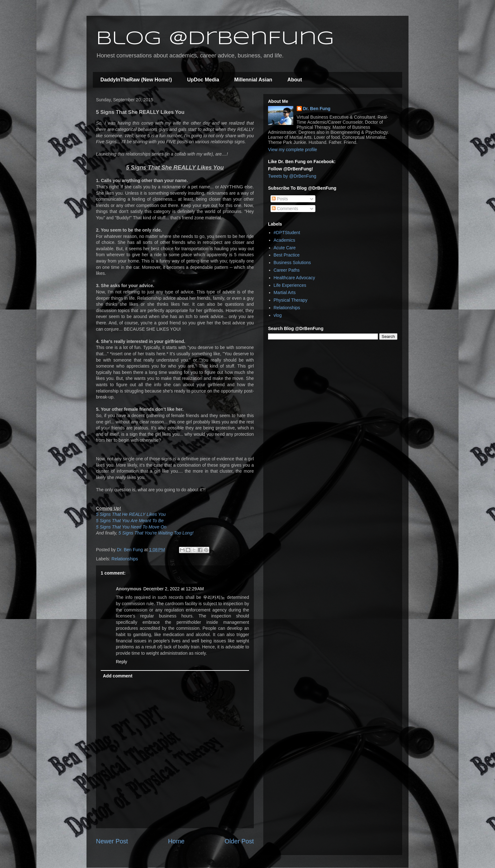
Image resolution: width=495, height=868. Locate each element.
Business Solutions (292, 263)
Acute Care (285, 248)
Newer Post (112, 841)
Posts (280, 199)
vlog (278, 315)
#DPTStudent (287, 233)
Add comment (118, 676)
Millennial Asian (253, 80)
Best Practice (287, 255)
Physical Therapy (291, 300)
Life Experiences (290, 285)
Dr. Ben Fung (317, 109)
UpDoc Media (203, 80)
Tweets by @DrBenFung (292, 176)
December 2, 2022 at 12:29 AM (174, 589)
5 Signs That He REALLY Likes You (131, 514)
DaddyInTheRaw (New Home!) (136, 80)
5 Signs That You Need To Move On (131, 527)
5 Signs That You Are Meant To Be (130, 521)
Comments (285, 209)
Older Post (239, 841)
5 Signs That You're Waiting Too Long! (156, 533)
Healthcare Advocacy (295, 278)
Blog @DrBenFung (215, 39)
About (295, 80)
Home (176, 841)
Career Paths (287, 270)
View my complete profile (292, 150)
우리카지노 (214, 597)
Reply (122, 662)
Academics (284, 240)
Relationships (125, 559)
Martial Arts (285, 292)
